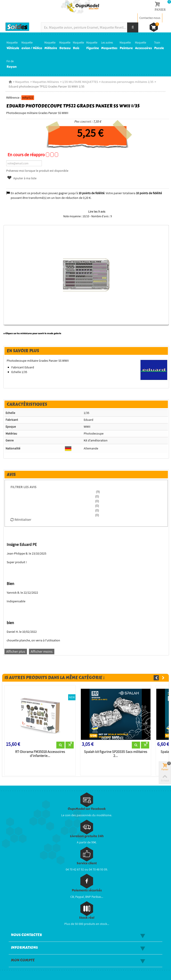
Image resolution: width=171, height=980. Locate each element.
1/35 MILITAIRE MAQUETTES (80, 82)
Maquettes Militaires (46, 82)
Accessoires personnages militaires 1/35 (127, 82)
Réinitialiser (21, 520)
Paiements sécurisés (87, 890)
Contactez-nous (150, 18)
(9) (98, 492)
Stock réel (87, 918)
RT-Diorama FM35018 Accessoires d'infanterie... (40, 754)
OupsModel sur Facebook (87, 809)
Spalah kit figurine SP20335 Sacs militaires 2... (116, 754)
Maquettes (22, 82)
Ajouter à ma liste (22, 178)
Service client (87, 863)
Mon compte (23, 960)
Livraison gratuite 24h (87, 836)
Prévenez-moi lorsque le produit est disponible (37, 171)
